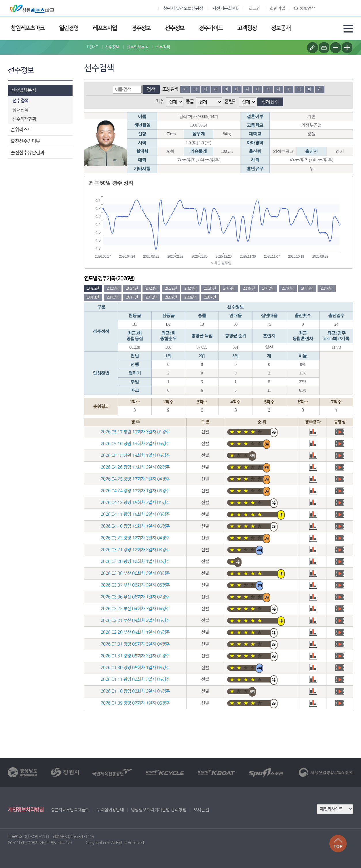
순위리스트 (21, 130)
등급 (190, 102)
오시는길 (201, 810)
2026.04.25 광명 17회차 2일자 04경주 (135, 479)
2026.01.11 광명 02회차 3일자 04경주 (135, 679)
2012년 (113, 297)
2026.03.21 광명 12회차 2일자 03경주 (135, 550)
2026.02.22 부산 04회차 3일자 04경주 (135, 609)
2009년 (171, 297)
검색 (151, 89)
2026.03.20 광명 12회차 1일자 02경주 (135, 562)
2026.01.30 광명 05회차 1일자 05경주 (135, 668)
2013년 (93, 297)
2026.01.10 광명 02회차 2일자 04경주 (135, 691)
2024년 (132, 288)
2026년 (93, 288)
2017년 (268, 288)
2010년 (152, 297)
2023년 (152, 288)
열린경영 (69, 28)
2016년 (288, 288)
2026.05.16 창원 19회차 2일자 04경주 (135, 444)
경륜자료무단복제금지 (70, 810)
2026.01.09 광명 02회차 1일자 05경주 (135, 703)
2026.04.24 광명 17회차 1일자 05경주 (135, 491)
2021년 (190, 288)
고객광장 (247, 28)
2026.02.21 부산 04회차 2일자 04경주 (135, 621)
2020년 (210, 288)
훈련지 (230, 102)
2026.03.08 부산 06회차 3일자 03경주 (135, 573)
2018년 (249, 288)
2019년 (229, 288)
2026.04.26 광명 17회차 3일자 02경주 (135, 467)
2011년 (132, 297)
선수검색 (163, 47)
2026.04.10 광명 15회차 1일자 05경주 (135, 526)
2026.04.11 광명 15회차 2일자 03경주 (135, 514)
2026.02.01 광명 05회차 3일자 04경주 (135, 644)
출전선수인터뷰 (25, 141)
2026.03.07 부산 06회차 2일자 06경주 (135, 585)
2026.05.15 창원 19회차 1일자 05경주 (135, 455)
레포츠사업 (105, 28)
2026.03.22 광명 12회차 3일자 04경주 (135, 538)
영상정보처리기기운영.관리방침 (159, 810)
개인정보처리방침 (26, 810)
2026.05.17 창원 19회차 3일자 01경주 (135, 432)
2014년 (327, 288)
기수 (159, 102)
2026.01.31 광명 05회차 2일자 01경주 (135, 656)
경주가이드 (211, 28)
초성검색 (170, 89)
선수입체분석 (23, 90)
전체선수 (270, 102)
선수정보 (175, 28)
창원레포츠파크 (28, 28)
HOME (92, 47)
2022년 (171, 288)
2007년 (210, 297)
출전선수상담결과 (27, 153)
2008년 (190, 297)
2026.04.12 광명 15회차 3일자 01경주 (135, 503)
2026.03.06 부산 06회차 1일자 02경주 (135, 597)
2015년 (307, 288)
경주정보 (141, 28)
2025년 (113, 288)
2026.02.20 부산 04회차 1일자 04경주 (135, 632)
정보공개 (281, 28)
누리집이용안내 (110, 810)
